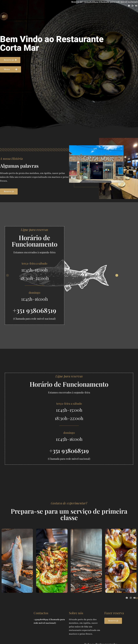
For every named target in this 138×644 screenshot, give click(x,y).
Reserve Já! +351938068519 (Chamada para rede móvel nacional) (103, 2)
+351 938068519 (34, 310)
